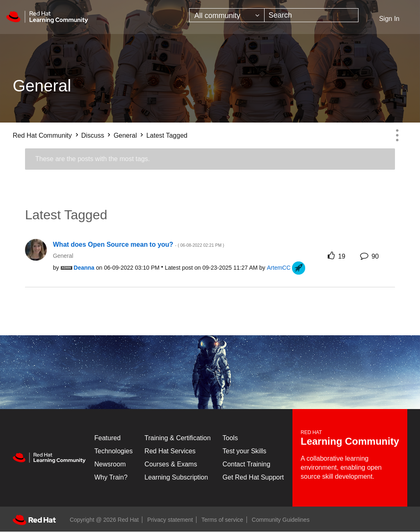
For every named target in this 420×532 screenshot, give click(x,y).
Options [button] (397, 135)
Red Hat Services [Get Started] (170, 451)
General (125, 135)
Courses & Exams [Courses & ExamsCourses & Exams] (171, 464)
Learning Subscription (176, 477)
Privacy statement (170, 520)
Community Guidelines (281, 520)
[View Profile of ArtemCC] (279, 268)
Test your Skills (245, 451)
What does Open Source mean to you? (138, 244)
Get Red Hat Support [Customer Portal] (253, 477)
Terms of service (222, 520)
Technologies (113, 451)
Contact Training (247, 464)
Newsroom (110, 464)
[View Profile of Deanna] (84, 268)
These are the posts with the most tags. (92, 159)
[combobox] (312, 15)
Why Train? (111, 477)
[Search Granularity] (227, 15)
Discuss (93, 135)
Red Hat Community (42, 135)
